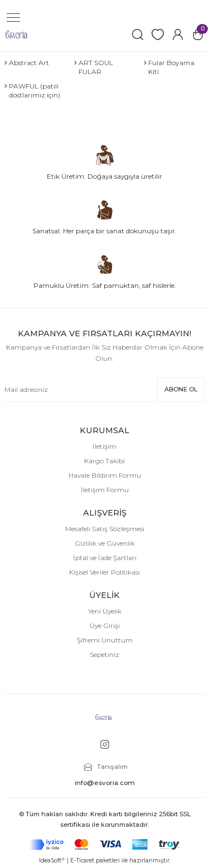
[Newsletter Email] (80, 390)
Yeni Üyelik (105, 611)
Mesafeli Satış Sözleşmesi (105, 529)
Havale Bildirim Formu (105, 475)
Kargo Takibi (104, 461)
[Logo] (16, 34)
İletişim (104, 446)
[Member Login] (178, 35)
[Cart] (198, 35)
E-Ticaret (82, 860)
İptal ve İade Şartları (105, 558)
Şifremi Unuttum (105, 640)
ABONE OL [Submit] (181, 389)
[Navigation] (13, 18)
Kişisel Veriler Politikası (104, 572)
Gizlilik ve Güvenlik (105, 543)
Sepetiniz (104, 654)
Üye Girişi (105, 626)
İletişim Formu (105, 490)
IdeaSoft (52, 861)
